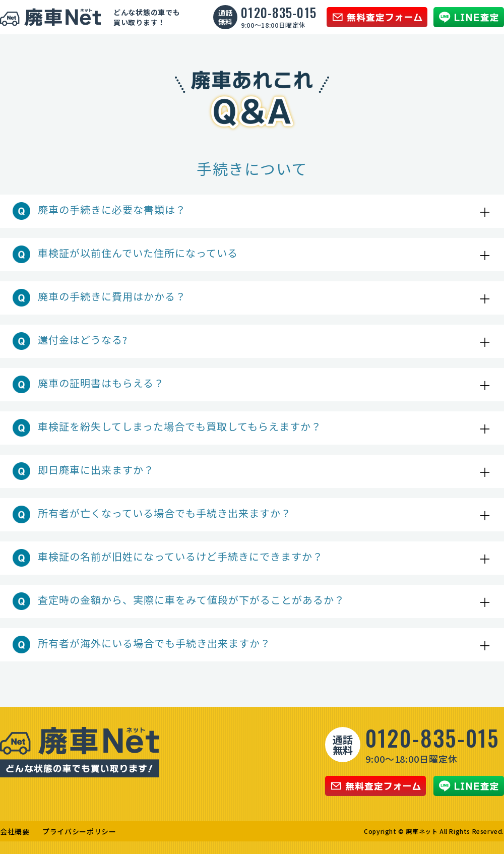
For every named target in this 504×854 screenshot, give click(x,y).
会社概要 (15, 831)
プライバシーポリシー (79, 831)
